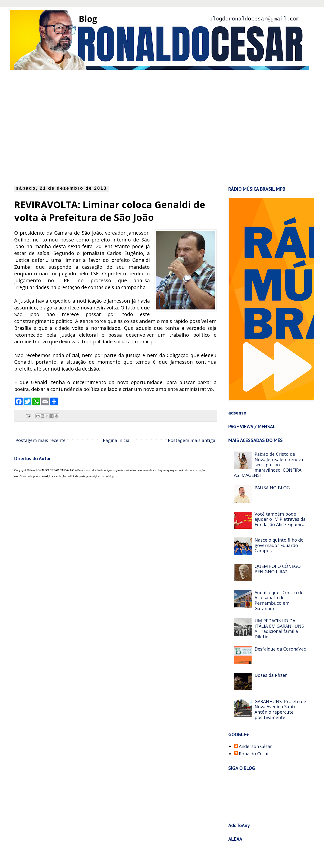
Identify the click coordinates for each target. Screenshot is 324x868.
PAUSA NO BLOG (272, 488)
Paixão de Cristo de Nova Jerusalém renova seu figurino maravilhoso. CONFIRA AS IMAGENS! (269, 465)
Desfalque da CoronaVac (280, 649)
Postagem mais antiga (192, 440)
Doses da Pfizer (271, 675)
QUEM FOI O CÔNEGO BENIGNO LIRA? (278, 569)
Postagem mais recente (40, 440)
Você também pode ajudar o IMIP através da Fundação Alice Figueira (280, 519)
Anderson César (255, 747)
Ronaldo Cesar (254, 754)
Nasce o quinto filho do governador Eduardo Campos (279, 545)
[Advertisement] (49, 126)
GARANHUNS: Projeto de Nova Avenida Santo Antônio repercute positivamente (280, 709)
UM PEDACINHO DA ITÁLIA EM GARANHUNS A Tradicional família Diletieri (279, 629)
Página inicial (117, 440)
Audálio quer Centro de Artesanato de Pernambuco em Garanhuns (279, 600)
